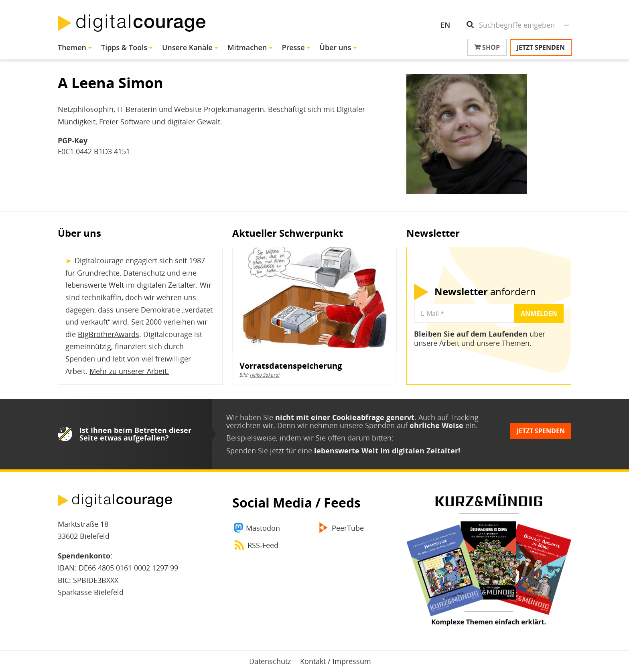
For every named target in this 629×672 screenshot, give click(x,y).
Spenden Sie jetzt (255, 451)
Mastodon (263, 528)
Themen (72, 47)
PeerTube (348, 528)
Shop (487, 47)
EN (445, 25)
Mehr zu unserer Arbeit (128, 371)
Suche (566, 25)
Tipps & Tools (124, 47)
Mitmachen (247, 47)
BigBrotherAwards (109, 334)
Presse (293, 47)
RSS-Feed (263, 545)
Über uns (336, 47)
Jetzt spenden (541, 47)
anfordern (485, 292)
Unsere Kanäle (187, 47)
